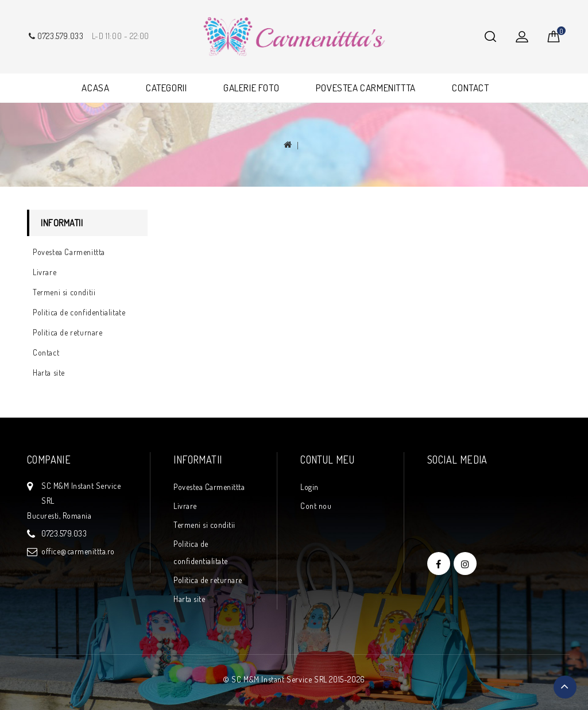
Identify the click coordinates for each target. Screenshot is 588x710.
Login (310, 487)
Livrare (45, 272)
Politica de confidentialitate (79, 312)
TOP (565, 687)
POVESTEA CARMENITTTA (366, 88)
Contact (46, 352)
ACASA (95, 88)
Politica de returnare (68, 332)
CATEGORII (166, 88)
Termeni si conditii (64, 292)
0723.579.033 (55, 36)
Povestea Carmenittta (69, 252)
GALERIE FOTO (251, 88)
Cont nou (316, 506)
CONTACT (470, 88)
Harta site (49, 373)
